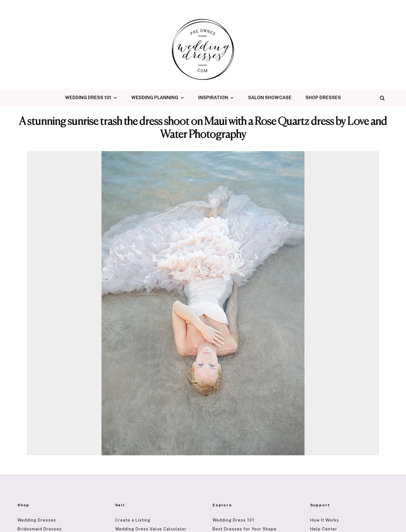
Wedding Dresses (37, 520)
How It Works (325, 520)
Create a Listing (133, 520)
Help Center (324, 529)
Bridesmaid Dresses (40, 529)
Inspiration (213, 98)
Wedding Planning (155, 98)
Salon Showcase (270, 98)
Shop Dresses (323, 98)
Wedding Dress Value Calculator (151, 529)
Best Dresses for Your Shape (245, 529)
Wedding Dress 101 (88, 98)
